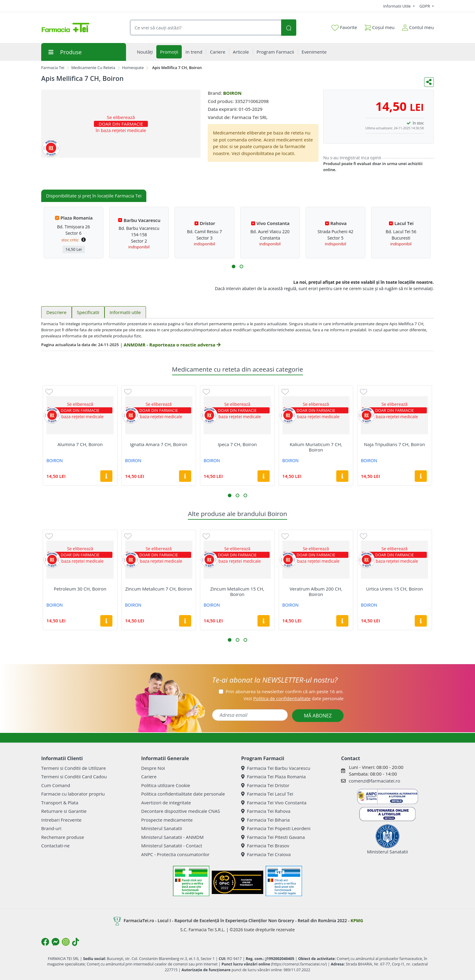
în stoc (418, 123)
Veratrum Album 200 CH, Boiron (316, 591)
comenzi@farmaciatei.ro (374, 781)
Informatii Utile (397, 6)
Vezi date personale (294, 698)
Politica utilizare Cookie (166, 785)
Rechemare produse (63, 837)
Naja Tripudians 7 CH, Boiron (395, 444)
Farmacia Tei (53, 68)
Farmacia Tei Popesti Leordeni (276, 828)
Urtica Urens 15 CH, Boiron (394, 589)
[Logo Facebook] (45, 942)
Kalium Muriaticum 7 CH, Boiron (316, 447)
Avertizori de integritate (166, 803)
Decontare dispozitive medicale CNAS (181, 811)
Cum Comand (56, 785)
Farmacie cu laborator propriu (73, 794)
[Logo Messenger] (55, 942)
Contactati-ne (55, 846)
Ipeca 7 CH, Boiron (237, 444)
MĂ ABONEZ (318, 716)
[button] (234, 267)
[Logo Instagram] (66, 942)
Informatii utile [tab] (125, 312)
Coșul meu (380, 26)
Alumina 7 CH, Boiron (80, 444)
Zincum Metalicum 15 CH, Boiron (237, 591)
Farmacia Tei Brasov (265, 846)
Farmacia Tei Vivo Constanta (274, 803)
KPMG (357, 920)
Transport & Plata (60, 803)
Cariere (149, 776)
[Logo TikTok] (76, 942)
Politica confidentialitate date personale (183, 794)
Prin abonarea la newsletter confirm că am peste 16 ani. (285, 691)
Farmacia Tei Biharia (265, 820)
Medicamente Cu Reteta (93, 68)
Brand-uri (51, 828)
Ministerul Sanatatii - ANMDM (172, 837)
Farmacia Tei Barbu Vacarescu (276, 768)
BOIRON (232, 93)
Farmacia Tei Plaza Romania (273, 776)
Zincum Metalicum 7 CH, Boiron (159, 589)
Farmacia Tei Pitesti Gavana (273, 837)
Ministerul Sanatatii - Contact (172, 846)
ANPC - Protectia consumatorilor (175, 854)
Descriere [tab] (56, 312)
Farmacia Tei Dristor (265, 785)
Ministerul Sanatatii (162, 828)
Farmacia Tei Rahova (266, 811)
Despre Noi (153, 768)
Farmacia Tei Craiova (266, 854)
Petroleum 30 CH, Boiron (80, 589)
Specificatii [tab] (88, 312)
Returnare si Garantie (64, 811)
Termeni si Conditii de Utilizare (73, 768)
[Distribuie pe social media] (429, 82)
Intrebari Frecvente (61, 820)
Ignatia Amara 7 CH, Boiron (159, 444)
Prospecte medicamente (167, 820)
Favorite (344, 28)
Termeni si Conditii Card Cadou (74, 776)
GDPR (425, 6)
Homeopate (133, 68)
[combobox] (205, 28)
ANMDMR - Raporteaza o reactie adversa (172, 345)
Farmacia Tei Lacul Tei (267, 794)
